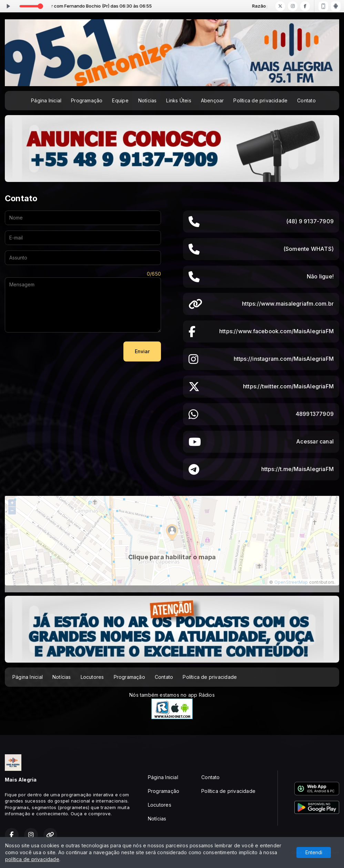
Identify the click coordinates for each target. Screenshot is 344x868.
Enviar (142, 351)
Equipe (120, 100)
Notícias (148, 100)
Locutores (92, 677)
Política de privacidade (260, 100)
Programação (87, 100)
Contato (306, 100)
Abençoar (213, 100)
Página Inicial (46, 100)
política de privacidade (32, 859)
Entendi (314, 852)
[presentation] (57, 351)
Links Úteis (179, 100)
